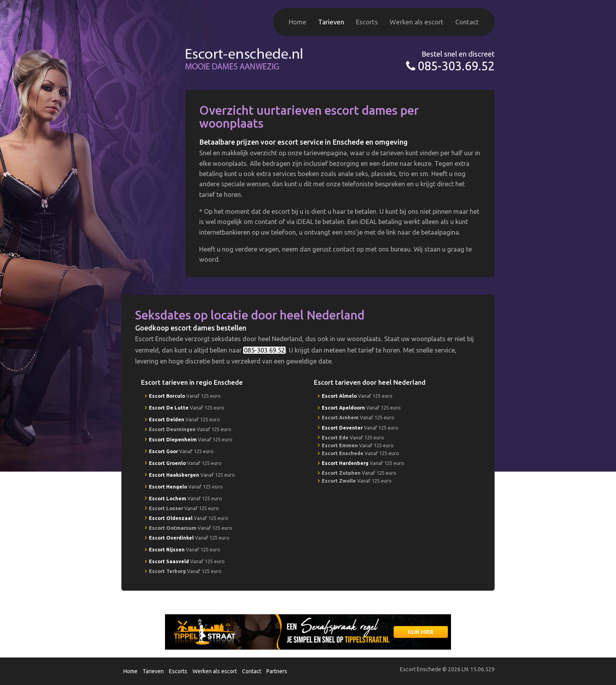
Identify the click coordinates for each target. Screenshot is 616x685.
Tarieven (331, 22)
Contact (467, 22)
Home (298, 22)
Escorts (367, 22)
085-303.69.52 (456, 66)
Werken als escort (417, 22)
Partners (277, 671)
